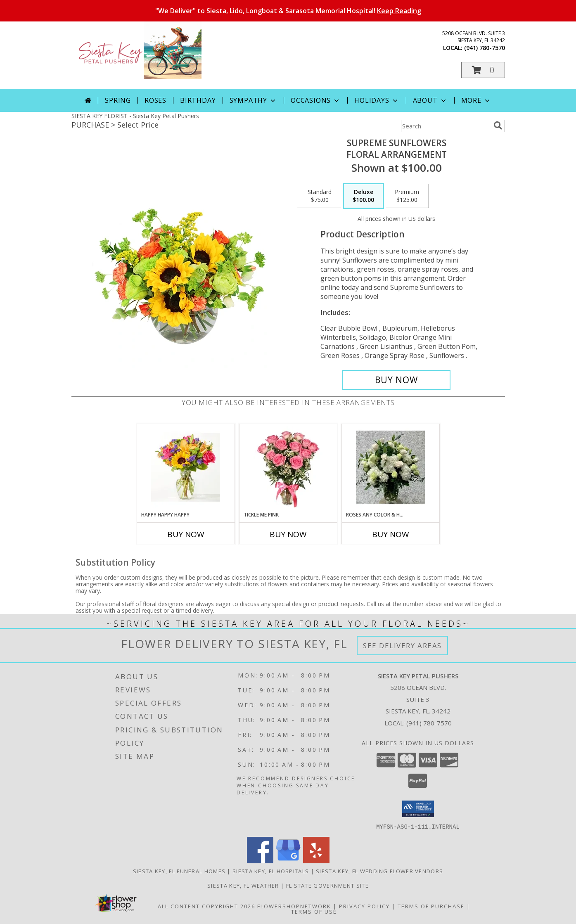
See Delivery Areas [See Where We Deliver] (402, 646)
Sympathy (253, 100)
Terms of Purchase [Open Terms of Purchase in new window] (431, 906)
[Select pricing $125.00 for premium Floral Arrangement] (407, 196)
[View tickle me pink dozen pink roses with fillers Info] (288, 467)
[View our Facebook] (260, 861)
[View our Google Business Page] (288, 861)
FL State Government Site (327, 885)
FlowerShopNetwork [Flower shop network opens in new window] (294, 906)
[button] (483, 70)
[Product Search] (446, 126)
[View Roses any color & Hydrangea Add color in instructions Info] (390, 467)
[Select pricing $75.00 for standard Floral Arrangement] (320, 196)
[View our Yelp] (316, 861)
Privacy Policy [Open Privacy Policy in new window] (364, 906)
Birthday (198, 100)
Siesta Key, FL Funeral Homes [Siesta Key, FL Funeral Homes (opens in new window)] (179, 871)
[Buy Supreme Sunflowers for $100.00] (397, 380)
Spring (118, 100)
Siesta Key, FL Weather (243, 885)
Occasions (316, 100)
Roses (155, 100)
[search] (498, 126)
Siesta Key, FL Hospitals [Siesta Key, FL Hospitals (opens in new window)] (271, 871)
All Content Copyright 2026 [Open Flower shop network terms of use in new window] (206, 906)
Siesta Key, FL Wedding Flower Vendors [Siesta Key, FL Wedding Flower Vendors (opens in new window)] (379, 871)
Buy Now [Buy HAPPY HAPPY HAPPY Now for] (186, 534)
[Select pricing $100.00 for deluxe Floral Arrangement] (363, 196)
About (430, 100)
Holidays (377, 100)
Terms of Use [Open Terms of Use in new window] (314, 911)
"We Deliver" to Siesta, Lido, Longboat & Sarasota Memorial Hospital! (288, 11)
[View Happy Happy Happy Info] (186, 467)
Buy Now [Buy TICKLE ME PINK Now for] (288, 534)
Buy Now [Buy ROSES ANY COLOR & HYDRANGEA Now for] (391, 534)
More (476, 100)
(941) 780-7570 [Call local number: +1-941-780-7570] (485, 48)
